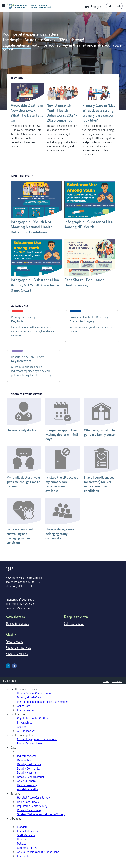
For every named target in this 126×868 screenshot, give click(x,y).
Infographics (25, 729)
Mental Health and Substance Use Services (43, 709)
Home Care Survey (28, 809)
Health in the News (17, 661)
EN (87, 7)
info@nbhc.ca (21, 615)
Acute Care (24, 713)
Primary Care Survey (29, 817)
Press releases (14, 649)
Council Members (27, 838)
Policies (22, 851)
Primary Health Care (29, 704)
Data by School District (31, 784)
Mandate (22, 834)
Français (96, 7)
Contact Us (24, 863)
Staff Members (26, 842)
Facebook (14, 673)
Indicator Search (27, 763)
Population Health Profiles (33, 725)
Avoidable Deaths (27, 796)
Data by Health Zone (29, 771)
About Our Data (26, 788)
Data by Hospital (27, 780)
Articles (22, 734)
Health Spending (27, 792)
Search (117, 6)
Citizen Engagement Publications (37, 746)
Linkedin (8, 673)
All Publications (26, 738)
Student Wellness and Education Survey (41, 821)
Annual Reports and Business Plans (38, 859)
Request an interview (18, 655)
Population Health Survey (32, 813)
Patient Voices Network (31, 750)
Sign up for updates (17, 631)
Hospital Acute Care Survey (33, 805)
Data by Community (29, 775)
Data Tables (24, 767)
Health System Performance (34, 700)
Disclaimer (117, 688)
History (21, 846)
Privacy (105, 688)
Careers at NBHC (27, 855)
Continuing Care (27, 717)
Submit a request (74, 631)
